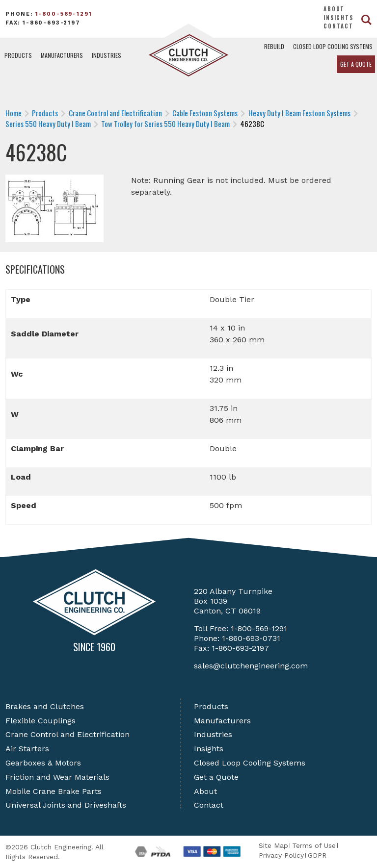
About (334, 9)
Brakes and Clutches (45, 706)
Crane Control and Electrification (67, 734)
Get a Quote (356, 64)
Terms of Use (314, 845)
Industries (107, 55)
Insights (338, 18)
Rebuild (274, 46)
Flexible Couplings (40, 721)
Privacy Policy (281, 855)
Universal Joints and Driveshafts (66, 805)
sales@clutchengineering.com (251, 666)
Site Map (273, 845)
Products (18, 55)
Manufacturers (62, 55)
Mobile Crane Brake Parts (54, 791)
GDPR (317, 855)
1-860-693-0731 (251, 638)
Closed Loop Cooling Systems (333, 46)
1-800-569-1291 (64, 14)
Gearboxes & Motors (43, 763)
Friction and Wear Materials (57, 777)
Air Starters (27, 749)
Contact (338, 26)
